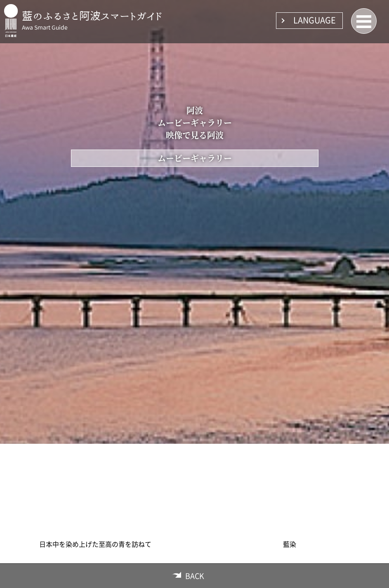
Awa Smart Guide (45, 28)
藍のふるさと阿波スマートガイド (92, 16)
